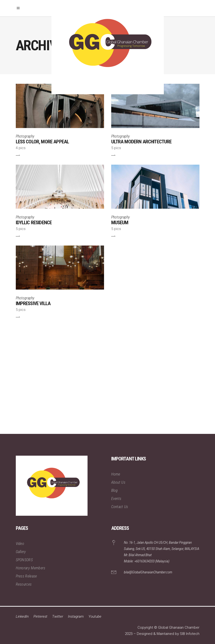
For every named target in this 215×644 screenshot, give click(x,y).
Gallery (21, 552)
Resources (24, 584)
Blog (115, 490)
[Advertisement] (107, 380)
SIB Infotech (190, 634)
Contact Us (120, 507)
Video (20, 544)
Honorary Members (31, 568)
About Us (118, 482)
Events (116, 499)
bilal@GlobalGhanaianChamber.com (148, 572)
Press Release (26, 576)
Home (116, 474)
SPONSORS (24, 560)
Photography (25, 136)
